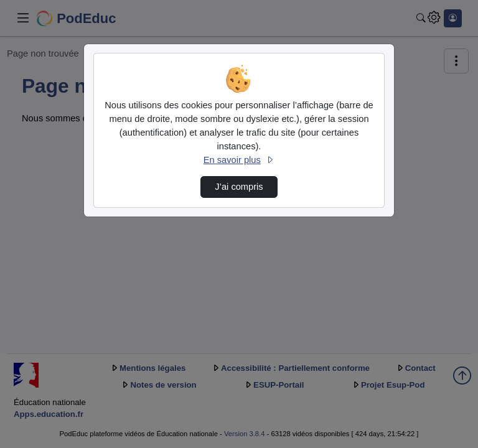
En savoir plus (239, 160)
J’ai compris (239, 187)
